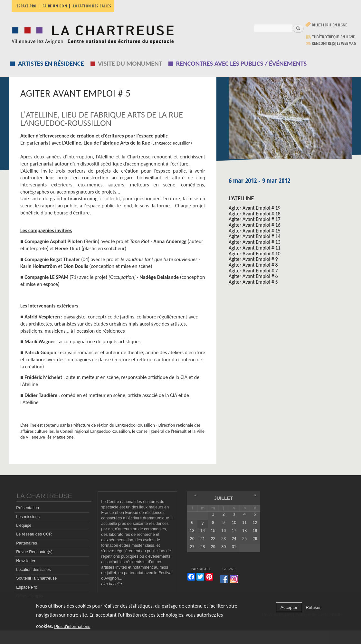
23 (223, 539)
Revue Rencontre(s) (34, 552)
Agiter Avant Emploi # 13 (255, 242)
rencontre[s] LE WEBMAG (334, 43)
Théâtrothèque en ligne (333, 37)
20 (192, 539)
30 (223, 547)
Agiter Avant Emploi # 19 (255, 208)
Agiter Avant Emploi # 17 (255, 219)
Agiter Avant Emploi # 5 (253, 282)
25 (244, 539)
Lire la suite (111, 584)
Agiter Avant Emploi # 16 (255, 225)
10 (234, 523)
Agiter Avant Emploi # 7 (253, 271)
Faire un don (55, 6)
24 (234, 539)
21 (203, 539)
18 (244, 531)
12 (255, 523)
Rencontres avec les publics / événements (242, 63)
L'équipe (24, 526)
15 (213, 531)
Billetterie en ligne (329, 25)
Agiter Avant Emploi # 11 (255, 248)
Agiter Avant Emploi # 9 (253, 259)
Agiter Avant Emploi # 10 (255, 254)
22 (213, 539)
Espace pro (27, 6)
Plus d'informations (72, 626)
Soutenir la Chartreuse (36, 578)
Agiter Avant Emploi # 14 (255, 236)
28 (203, 547)
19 (255, 531)
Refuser (313, 607)
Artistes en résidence (51, 63)
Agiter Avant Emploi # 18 (255, 214)
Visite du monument (130, 63)
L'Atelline (241, 198)
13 (192, 531)
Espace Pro (27, 587)
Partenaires (26, 543)
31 (234, 547)
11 (244, 523)
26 (255, 539)
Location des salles (92, 6)
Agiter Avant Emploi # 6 (253, 276)
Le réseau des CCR (34, 534)
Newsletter (26, 561)
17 (234, 531)
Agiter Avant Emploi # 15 (255, 231)
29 (213, 547)
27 (192, 547)
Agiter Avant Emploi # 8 (253, 265)
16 (223, 531)
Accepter (289, 607)
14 (203, 531)
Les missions (28, 517)
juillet (224, 498)
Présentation (28, 508)
